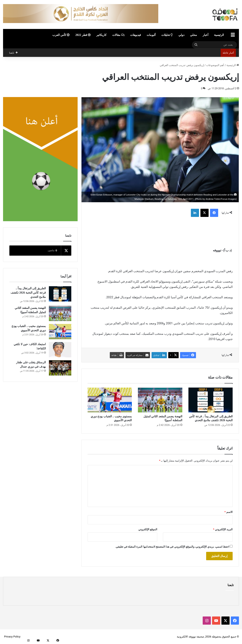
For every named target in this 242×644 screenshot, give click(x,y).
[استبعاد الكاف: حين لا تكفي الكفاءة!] (60, 350)
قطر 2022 (83, 35)
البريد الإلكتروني (223, 529)
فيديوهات (136, 35)
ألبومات (151, 35)
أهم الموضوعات (215, 65)
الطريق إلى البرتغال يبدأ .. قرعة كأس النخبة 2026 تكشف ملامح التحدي (28, 293)
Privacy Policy (12, 637)
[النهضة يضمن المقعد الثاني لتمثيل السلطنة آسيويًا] (160, 400)
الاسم (229, 512)
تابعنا (231, 585)
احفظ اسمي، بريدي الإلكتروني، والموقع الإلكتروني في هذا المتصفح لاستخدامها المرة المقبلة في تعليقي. (172, 547)
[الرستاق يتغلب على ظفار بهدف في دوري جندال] (60, 368)
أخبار (206, 35)
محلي (194, 35)
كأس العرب (61, 35)
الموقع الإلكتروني (148, 529)
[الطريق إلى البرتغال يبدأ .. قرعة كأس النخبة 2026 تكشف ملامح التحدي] (211, 400)
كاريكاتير (101, 35)
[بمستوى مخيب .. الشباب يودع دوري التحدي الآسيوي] (110, 400)
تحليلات (167, 35)
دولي (181, 35)
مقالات (118, 35)
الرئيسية (219, 35)
